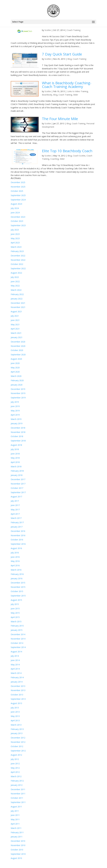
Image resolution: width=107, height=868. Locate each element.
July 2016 (15, 553)
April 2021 (15, 329)
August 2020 (16, 359)
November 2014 (18, 639)
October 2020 (17, 350)
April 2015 (15, 617)
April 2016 (15, 565)
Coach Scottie (79, 156)
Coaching (54, 159)
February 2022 (17, 294)
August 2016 (16, 548)
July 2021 (15, 316)
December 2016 (18, 531)
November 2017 (18, 484)
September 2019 (18, 398)
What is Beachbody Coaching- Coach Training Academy (67, 85)
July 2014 (15, 656)
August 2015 (16, 600)
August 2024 (16, 204)
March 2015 (16, 622)
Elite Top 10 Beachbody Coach (67, 151)
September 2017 (18, 492)
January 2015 (17, 630)
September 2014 (18, 647)
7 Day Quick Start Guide (62, 54)
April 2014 (15, 669)
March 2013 (16, 725)
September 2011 (18, 802)
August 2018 (16, 445)
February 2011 (17, 832)
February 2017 (17, 522)
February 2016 (17, 574)
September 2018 (18, 441)
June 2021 (15, 320)
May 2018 (15, 458)
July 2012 (15, 759)
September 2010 (18, 854)
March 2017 (16, 518)
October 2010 (17, 850)
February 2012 (17, 781)
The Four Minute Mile (60, 119)
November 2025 (18, 187)
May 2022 (15, 286)
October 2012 (17, 746)
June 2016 (15, 557)
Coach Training (74, 30)
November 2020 (18, 346)
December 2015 (18, 583)
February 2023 (17, 251)
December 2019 (18, 389)
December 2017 (18, 479)
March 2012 (16, 776)
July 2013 (15, 708)
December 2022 (18, 256)
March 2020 (16, 376)
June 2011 (15, 815)
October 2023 (17, 221)
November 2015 (18, 587)
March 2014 (16, 673)
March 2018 (16, 466)
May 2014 (15, 665)
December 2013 (18, 686)
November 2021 (18, 307)
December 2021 (18, 303)
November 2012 (18, 742)
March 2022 (16, 290)
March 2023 (16, 247)
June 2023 (15, 234)
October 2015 (17, 591)
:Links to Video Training (77, 91)
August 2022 (16, 273)
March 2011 (16, 828)
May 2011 (15, 819)
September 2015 (18, 596)
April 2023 (15, 243)
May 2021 (15, 324)
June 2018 (15, 454)
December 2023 (18, 217)
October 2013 (17, 695)
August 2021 (16, 311)
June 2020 (15, 363)
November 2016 (18, 535)
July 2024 (15, 208)
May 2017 (15, 510)
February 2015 (17, 626)
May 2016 (15, 561)
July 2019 (15, 402)
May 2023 (15, 238)
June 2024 (15, 213)
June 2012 (15, 764)
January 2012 (17, 785)
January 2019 (17, 423)
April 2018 (15, 462)
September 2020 (18, 355)
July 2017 (15, 501)
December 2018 (18, 428)
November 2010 (18, 845)
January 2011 (17, 837)
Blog (70, 59)
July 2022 (15, 277)
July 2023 (15, 230)
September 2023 (18, 225)
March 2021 (16, 333)
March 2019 (16, 419)
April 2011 (15, 824)
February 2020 (17, 380)
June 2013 (15, 712)
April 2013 (15, 720)
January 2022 (17, 299)
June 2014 (15, 660)
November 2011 (18, 794)
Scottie (48, 30)
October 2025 (17, 191)
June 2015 (15, 609)
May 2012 (15, 768)
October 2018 (17, 436)
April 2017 (15, 514)
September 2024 (18, 200)
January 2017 (17, 527)
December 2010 (18, 841)
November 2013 (18, 690)
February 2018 (17, 471)
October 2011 (17, 798)
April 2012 (15, 772)
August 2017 (16, 497)
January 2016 (17, 578)
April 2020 (15, 372)
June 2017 (15, 505)
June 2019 (15, 406)
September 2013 (18, 699)
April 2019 (15, 415)
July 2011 (15, 811)
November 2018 (18, 432)
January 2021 (17, 337)
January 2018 (17, 475)
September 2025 (18, 195)
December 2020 (18, 342)
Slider (76, 95)
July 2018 (15, 449)
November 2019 (18, 393)
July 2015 (15, 604)
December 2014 (18, 634)
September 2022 (18, 268)
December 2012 (18, 738)
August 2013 (16, 703)
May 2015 (15, 613)
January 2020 (17, 385)
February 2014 (17, 677)
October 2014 (17, 643)
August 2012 (16, 755)
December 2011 (18, 789)
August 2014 (16, 652)
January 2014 (17, 682)
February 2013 (17, 729)
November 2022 (18, 260)
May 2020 (15, 368)
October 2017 (17, 488)
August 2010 (16, 858)
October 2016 (17, 540)
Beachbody (47, 95)
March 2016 (16, 570)
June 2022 (15, 281)
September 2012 (18, 751)
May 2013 (15, 716)
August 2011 (16, 807)
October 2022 (17, 264)
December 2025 (18, 182)
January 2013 (17, 733)
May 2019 (15, 411)
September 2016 (18, 544)
